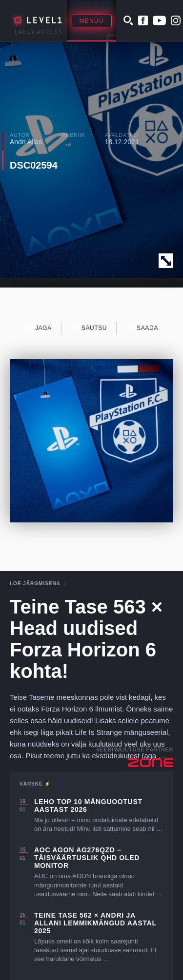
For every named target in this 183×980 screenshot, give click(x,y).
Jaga (38, 328)
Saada (142, 328)
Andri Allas (26, 142)
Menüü (92, 21)
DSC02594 (34, 165)
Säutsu (89, 328)
